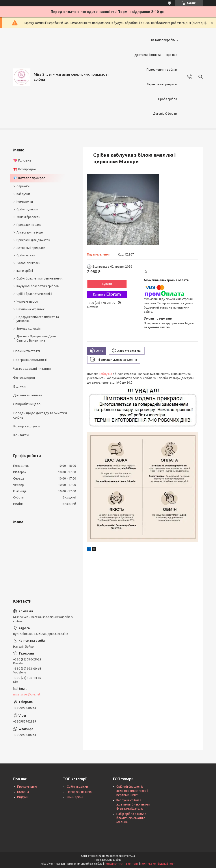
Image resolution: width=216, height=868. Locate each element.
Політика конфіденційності (158, 864)
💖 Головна (22, 160)
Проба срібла (168, 99)
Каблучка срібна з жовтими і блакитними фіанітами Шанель (133, 804)
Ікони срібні (25, 271)
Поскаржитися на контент (121, 864)
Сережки (23, 186)
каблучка (105, 374)
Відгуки (19, 386)
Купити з (107, 294)
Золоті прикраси (28, 263)
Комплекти (25, 202)
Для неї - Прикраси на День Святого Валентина (36, 338)
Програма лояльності (30, 360)
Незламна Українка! (31, 309)
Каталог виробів (163, 40)
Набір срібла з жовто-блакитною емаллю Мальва (132, 818)
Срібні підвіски (27, 209)
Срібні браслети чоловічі (34, 294)
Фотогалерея (24, 378)
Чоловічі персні (27, 302)
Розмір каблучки (26, 426)
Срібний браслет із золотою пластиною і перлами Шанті (132, 791)
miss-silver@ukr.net (27, 694)
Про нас (171, 55)
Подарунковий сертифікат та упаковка (38, 319)
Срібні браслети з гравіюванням (40, 278)
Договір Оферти (165, 114)
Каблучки (23, 194)
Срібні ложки (26, 255)
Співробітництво (27, 404)
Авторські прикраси (31, 248)
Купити (107, 284)
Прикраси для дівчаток (33, 240)
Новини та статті (27, 351)
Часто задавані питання (32, 369)
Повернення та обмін (162, 70)
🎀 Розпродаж (25, 169)
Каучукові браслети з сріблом (38, 286)
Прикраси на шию (29, 225)
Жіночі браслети (28, 217)
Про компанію (27, 787)
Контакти (21, 435)
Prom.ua (130, 856)
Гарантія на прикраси (162, 84)
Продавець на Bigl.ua (108, 860)
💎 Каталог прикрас (29, 178)
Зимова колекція (29, 329)
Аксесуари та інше (30, 232)
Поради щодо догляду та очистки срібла (40, 415)
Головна (23, 792)
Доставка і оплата (148, 55)
